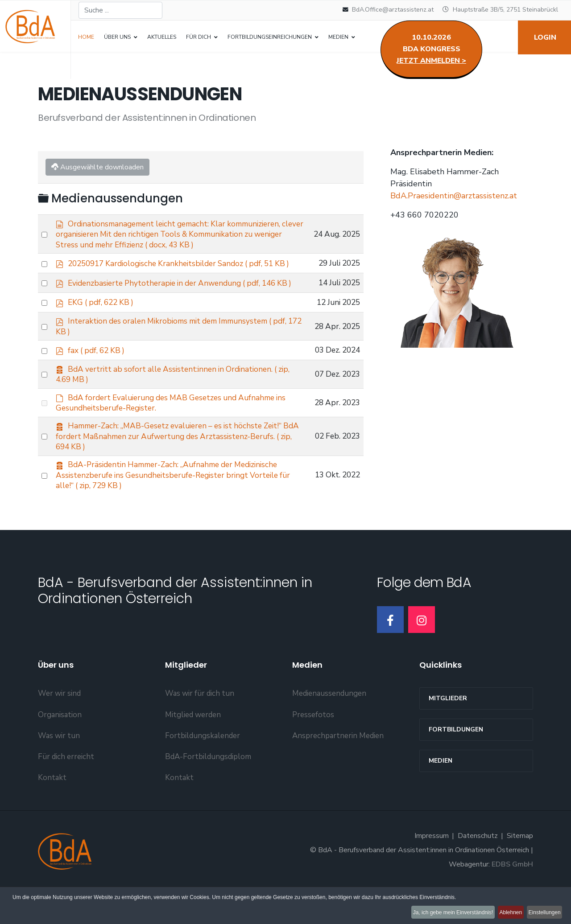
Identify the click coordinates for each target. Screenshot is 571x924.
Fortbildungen (456, 764)
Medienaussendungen (329, 728)
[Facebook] (390, 654)
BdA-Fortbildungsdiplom (208, 791)
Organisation (60, 749)
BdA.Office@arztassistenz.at (393, 10)
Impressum (432, 871)
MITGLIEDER (448, 733)
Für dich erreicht (66, 791)
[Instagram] (422, 654)
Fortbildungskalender (203, 770)
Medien (441, 795)
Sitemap (520, 871)
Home (86, 37)
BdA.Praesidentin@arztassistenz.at (454, 197)
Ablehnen (502, 915)
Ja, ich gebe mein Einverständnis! (437, 915)
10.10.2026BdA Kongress (431, 49)
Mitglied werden (193, 749)
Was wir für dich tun (200, 728)
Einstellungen (542, 915)
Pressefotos (313, 749)
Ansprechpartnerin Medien (338, 770)
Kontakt (52, 812)
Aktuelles (162, 37)
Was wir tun (59, 770)
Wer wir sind (59, 728)
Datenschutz (478, 871)
